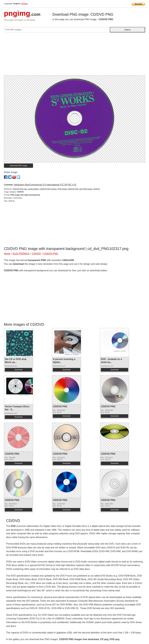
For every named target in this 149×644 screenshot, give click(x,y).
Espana (25, 4)
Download (18, 370)
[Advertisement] (74, 55)
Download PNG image (19, 166)
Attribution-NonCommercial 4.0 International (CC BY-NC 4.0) (45, 185)
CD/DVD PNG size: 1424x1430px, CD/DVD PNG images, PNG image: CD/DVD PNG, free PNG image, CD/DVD (56, 189)
